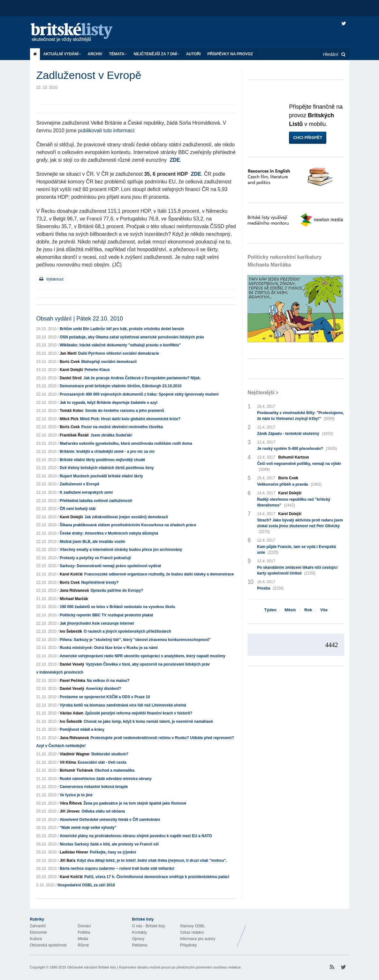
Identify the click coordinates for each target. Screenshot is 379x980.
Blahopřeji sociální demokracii (109, 362)
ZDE (175, 160)
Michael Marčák (74, 599)
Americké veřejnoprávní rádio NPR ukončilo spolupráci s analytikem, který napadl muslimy (143, 656)
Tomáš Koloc (72, 411)
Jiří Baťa (68, 860)
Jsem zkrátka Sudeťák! (111, 435)
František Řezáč (74, 435)
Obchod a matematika (114, 770)
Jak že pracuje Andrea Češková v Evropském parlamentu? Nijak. (142, 378)
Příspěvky (189, 945)
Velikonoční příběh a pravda (289, 484)
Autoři (193, 54)
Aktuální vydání (62, 54)
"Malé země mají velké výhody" (88, 828)
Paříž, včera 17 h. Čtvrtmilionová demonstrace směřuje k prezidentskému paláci (157, 877)
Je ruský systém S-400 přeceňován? (297, 449)
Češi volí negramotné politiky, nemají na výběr (299, 467)
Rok (308, 610)
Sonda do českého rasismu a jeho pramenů (124, 411)
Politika (84, 932)
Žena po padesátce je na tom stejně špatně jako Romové (135, 803)
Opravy (138, 939)
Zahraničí (38, 926)
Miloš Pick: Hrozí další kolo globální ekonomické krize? (130, 419)
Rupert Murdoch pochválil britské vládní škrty (101, 476)
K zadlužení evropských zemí (86, 492)
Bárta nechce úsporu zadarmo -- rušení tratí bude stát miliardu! (117, 868)
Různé (83, 945)
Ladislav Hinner (74, 852)
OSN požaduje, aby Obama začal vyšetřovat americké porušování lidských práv (132, 337)
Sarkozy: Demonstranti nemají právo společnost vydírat (110, 566)
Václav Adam (72, 713)
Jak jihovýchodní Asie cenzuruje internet (97, 623)
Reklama (140, 945)
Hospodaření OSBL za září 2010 (86, 885)
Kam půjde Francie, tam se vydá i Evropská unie (296, 550)
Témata (118, 54)
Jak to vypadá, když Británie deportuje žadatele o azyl (109, 403)
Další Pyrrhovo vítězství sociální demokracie (119, 353)
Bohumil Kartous (294, 457)
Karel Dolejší (71, 370)
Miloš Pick (69, 419)
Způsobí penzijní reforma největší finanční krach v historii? (139, 713)
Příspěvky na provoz (230, 54)
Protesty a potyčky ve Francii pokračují (95, 558)
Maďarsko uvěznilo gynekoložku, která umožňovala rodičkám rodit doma (126, 444)
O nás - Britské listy (149, 926)
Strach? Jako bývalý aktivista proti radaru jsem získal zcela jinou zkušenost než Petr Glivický (300, 526)
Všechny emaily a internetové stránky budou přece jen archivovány (121, 550)
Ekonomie (38, 932)
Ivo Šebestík (71, 631)
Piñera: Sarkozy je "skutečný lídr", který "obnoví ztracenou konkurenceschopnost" (135, 640)
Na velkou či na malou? (108, 681)
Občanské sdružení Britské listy (91, 967)
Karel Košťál (71, 574)
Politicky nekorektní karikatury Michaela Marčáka (284, 261)
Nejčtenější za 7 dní (157, 54)
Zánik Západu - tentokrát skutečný (295, 434)
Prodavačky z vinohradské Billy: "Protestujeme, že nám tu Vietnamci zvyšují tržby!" (300, 416)
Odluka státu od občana (103, 811)
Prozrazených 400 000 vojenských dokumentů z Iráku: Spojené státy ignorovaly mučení (139, 394)
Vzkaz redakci (192, 932)
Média (83, 939)
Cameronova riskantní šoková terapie (94, 787)
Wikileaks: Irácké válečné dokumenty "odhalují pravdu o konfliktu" (120, 345)
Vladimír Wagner (75, 754)
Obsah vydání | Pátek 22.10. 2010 (80, 319)
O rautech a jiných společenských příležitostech (127, 631)
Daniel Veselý (72, 664)
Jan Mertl (68, 353)
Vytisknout (51, 279)
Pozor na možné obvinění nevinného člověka (122, 427)
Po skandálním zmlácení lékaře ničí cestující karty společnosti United (297, 571)
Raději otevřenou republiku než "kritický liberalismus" (294, 503)
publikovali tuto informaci (106, 131)
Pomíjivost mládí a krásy (82, 729)
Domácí (84, 926)
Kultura (36, 939)
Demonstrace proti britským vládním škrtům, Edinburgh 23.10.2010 (121, 386)
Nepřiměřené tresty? (100, 583)
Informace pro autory (198, 939)
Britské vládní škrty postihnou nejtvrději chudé (102, 460)
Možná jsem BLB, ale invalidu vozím (92, 542)
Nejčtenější (261, 393)
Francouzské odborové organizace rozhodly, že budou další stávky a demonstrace (159, 574)
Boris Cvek (70, 362)
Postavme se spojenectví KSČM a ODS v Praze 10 (105, 697)
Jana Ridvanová (74, 590)
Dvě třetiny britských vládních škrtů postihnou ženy (107, 468)
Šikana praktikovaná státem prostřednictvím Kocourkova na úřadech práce (128, 525)
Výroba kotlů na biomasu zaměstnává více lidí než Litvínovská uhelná (123, 705)
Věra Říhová (71, 803)
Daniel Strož (71, 378)
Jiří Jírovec (70, 811)
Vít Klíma (68, 762)
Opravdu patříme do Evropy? (117, 590)
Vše (324, 610)
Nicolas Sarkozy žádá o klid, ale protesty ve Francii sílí (109, 844)
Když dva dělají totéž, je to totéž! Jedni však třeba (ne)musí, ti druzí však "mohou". (152, 860)
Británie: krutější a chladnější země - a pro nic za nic (107, 451)
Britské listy (78, 33)
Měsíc (290, 610)
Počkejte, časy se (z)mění (113, 852)
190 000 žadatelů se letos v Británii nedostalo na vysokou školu (117, 607)
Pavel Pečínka (72, 681)
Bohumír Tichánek (76, 770)
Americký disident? (104, 689)
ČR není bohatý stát (78, 509)
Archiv (95, 54)
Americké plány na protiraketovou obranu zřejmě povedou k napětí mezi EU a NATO (136, 836)
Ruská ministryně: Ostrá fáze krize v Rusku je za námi (109, 648)
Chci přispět (308, 138)
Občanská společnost (48, 945)
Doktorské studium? (110, 754)
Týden (270, 610)
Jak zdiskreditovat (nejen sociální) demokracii (126, 517)
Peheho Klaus (97, 370)
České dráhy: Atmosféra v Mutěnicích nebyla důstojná (109, 533)
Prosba (270, 588)
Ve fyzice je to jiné (76, 795)
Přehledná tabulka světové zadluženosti (96, 501)
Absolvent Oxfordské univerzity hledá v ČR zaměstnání (110, 820)
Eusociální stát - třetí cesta (102, 762)
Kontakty (140, 932)
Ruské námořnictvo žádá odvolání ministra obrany (106, 779)
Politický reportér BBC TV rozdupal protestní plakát (106, 615)
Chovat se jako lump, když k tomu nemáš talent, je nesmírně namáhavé (148, 721)
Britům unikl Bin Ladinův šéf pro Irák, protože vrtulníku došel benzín (122, 329)
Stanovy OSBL (193, 926)
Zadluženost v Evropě (80, 484)
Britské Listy (299, 931)
